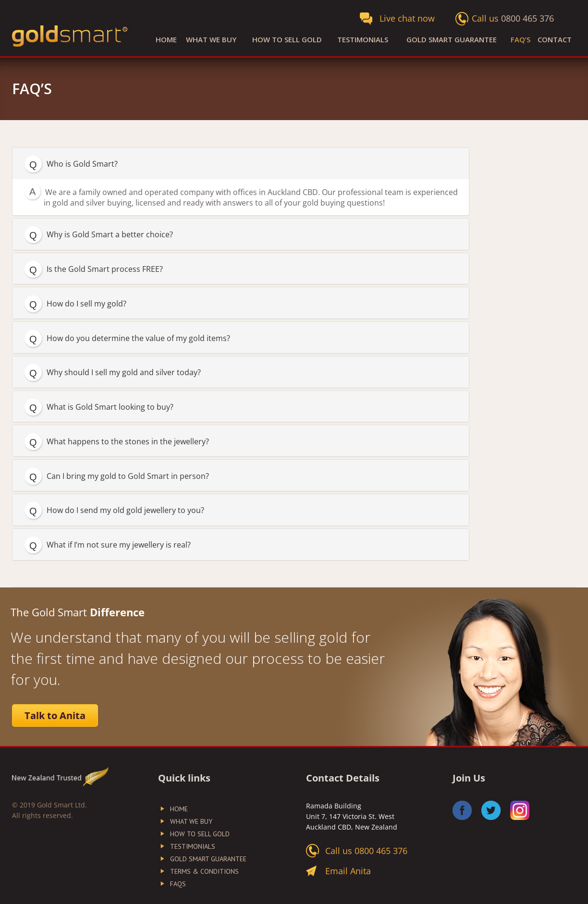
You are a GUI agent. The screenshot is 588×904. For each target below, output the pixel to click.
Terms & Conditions (204, 871)
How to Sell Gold (287, 40)
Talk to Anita (55, 715)
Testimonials (363, 40)
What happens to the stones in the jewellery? (128, 441)
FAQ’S (521, 40)
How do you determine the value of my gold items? (138, 338)
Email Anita (348, 871)
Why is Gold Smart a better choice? (110, 234)
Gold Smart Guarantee (452, 40)
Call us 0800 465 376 (366, 851)
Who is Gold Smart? (82, 164)
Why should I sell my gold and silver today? (124, 372)
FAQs (178, 884)
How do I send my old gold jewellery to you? (125, 510)
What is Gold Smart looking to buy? (110, 407)
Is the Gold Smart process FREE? (105, 269)
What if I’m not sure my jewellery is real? (119, 545)
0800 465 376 (527, 18)
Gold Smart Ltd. (62, 805)
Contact (555, 40)
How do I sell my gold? (86, 304)
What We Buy (211, 40)
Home (166, 40)
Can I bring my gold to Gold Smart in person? (128, 476)
